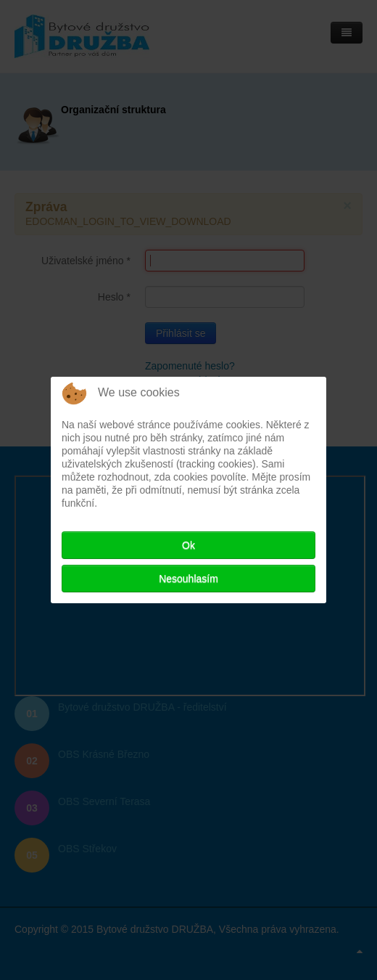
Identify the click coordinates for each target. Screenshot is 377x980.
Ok (188, 545)
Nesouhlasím (188, 579)
